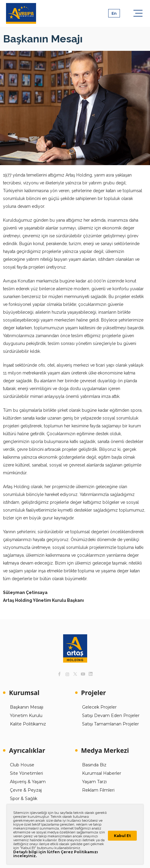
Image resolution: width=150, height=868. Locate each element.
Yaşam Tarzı (94, 782)
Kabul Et (122, 836)
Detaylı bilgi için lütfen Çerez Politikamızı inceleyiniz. (56, 854)
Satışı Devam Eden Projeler (111, 716)
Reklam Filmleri (98, 790)
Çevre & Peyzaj (26, 790)
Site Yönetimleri (26, 773)
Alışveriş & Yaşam (28, 782)
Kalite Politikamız (28, 724)
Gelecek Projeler (99, 707)
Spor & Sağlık (24, 799)
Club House (22, 765)
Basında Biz (94, 765)
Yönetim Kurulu (26, 716)
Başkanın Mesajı (27, 707)
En (114, 13)
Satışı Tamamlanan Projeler (110, 724)
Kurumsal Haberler (102, 773)
